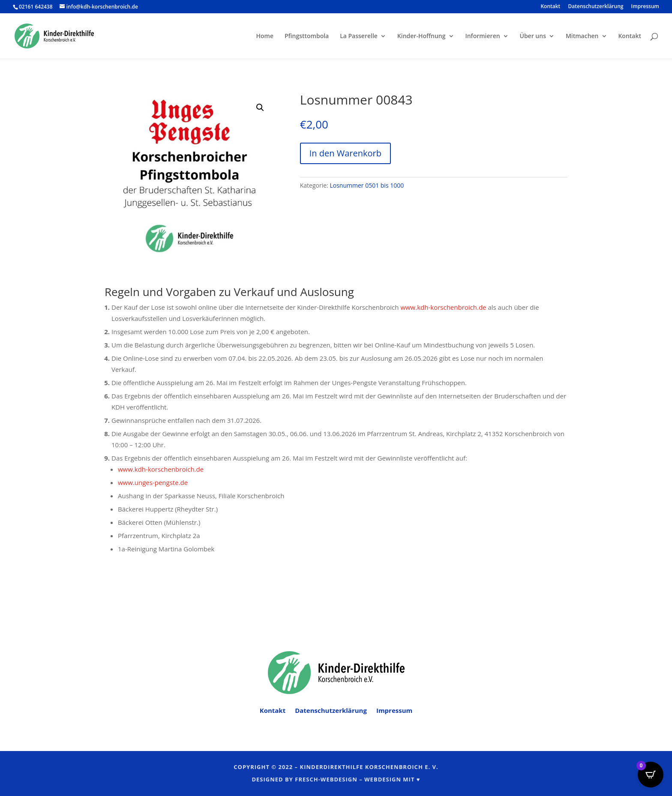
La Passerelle (359, 36)
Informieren (482, 36)
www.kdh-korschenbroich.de (443, 307)
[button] (260, 108)
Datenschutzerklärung (596, 7)
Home (265, 36)
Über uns (533, 36)
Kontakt (550, 7)
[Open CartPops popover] (651, 775)
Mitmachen (582, 36)
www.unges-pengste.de (153, 482)
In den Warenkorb (345, 153)
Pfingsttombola (307, 36)
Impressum (645, 7)
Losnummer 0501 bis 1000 (367, 185)
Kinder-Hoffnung (421, 36)
